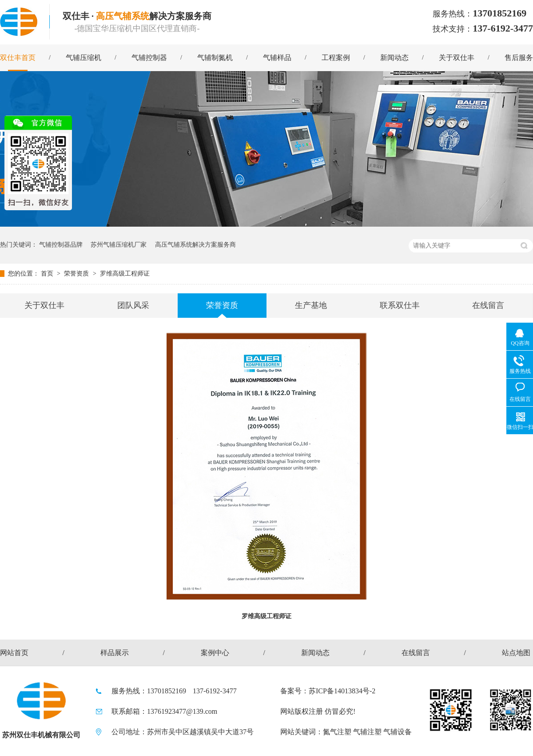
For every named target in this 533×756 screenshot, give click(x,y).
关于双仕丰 (457, 58)
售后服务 (519, 58)
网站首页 (14, 653)
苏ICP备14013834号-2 (342, 691)
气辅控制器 (149, 58)
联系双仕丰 (400, 305)
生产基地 (311, 305)
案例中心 (215, 653)
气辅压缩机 (84, 58)
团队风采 (133, 305)
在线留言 (488, 305)
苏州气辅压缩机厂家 (119, 245)
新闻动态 (394, 58)
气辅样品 (277, 58)
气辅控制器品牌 (61, 245)
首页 (48, 274)
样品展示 (115, 653)
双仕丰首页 (18, 58)
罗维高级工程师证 (125, 274)
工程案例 (336, 58)
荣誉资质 (77, 274)
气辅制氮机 (215, 58)
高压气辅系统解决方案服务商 (195, 245)
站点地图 (516, 653)
